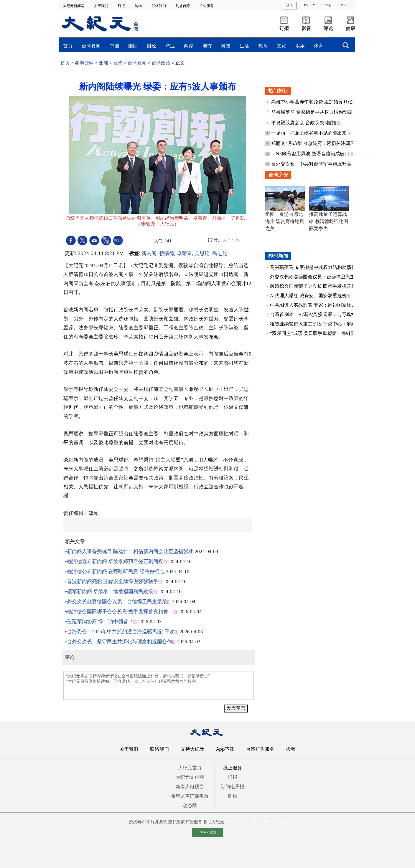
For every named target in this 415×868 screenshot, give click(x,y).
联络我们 (159, 6)
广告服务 (207, 6)
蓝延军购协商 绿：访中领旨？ (100, 622)
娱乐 (300, 46)
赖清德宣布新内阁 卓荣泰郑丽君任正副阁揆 (115, 562)
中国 (114, 46)
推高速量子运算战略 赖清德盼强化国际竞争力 (329, 221)
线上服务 (233, 768)
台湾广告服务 (260, 749)
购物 (139, 6)
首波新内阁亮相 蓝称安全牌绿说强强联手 (113, 582)
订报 (122, 6)
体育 (319, 46)
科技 (226, 46)
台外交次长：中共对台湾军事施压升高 (312, 164)
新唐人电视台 (190, 786)
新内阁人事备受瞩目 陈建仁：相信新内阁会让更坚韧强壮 (130, 552)
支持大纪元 (192, 749)
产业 (170, 46)
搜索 (346, 45)
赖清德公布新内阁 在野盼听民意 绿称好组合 (116, 572)
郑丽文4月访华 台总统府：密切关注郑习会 (316, 143)
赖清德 (167, 253)
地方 (207, 46)
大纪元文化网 (190, 777)
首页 (68, 46)
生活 (244, 46)
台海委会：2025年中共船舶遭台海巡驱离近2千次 (121, 632)
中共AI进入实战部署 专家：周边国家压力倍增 (318, 305)
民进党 (220, 253)
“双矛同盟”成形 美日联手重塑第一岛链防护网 (317, 333)
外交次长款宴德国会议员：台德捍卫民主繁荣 (117, 602)
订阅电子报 (233, 786)
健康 (350, 28)
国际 (133, 46)
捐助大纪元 (214, 822)
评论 (328, 28)
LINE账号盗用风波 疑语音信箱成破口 (311, 154)
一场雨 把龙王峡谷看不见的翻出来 (309, 133)
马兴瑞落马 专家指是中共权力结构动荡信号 (317, 112)
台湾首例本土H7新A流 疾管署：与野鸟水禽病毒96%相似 (329, 314)
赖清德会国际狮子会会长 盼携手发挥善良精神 (120, 612)
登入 (289, 5)
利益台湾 (183, 6)
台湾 (118, 63)
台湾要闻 (91, 46)
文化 (281, 46)
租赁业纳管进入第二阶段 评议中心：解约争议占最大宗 (327, 324)
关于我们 (102, 6)
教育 (263, 46)
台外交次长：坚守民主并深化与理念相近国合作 (120, 642)
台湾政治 (161, 63)
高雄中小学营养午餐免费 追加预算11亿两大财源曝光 (326, 102)
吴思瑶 (202, 253)
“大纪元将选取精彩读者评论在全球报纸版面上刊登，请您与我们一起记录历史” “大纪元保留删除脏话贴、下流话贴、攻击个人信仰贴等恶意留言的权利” (159, 685)
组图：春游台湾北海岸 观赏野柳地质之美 (285, 221)
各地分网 (84, 63)
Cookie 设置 (207, 832)
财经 (151, 46)
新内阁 (149, 253)
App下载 (225, 749)
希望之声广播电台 (190, 796)
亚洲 (103, 63)
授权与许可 (139, 822)
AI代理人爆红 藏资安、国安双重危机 (308, 296)
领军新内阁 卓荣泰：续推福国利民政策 (110, 592)
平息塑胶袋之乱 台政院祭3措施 (304, 123)
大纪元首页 (190, 768)
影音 (306, 28)
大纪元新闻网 (74, 6)
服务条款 (159, 822)
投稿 (291, 749)
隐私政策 (177, 822)
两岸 (189, 46)
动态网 (190, 805)
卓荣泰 (184, 253)
